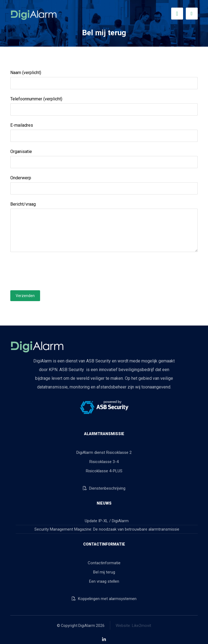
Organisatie (104, 159)
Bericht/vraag (104, 228)
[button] (192, 14)
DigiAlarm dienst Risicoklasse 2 (104, 452)
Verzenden (25, 296)
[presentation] (51, 271)
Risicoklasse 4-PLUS (104, 471)
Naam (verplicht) (104, 80)
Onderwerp (104, 185)
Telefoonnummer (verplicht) (104, 106)
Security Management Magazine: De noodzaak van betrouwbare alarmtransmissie (107, 529)
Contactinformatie (104, 563)
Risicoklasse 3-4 (104, 462)
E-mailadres (104, 132)
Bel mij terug (104, 572)
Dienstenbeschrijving (104, 488)
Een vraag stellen (104, 581)
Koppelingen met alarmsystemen (104, 599)
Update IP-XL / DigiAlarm (107, 521)
